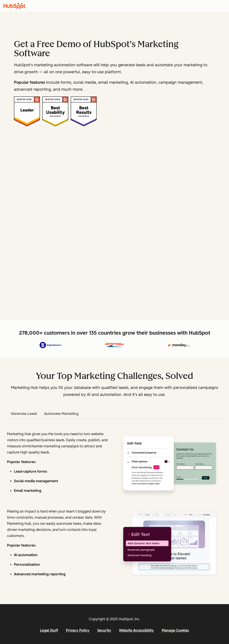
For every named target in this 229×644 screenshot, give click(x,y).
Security (104, 630)
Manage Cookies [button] (175, 630)
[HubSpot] (14, 6)
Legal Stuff (49, 630)
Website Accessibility (136, 630)
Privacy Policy (78, 630)
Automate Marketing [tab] (61, 414)
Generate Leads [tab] (24, 414)
